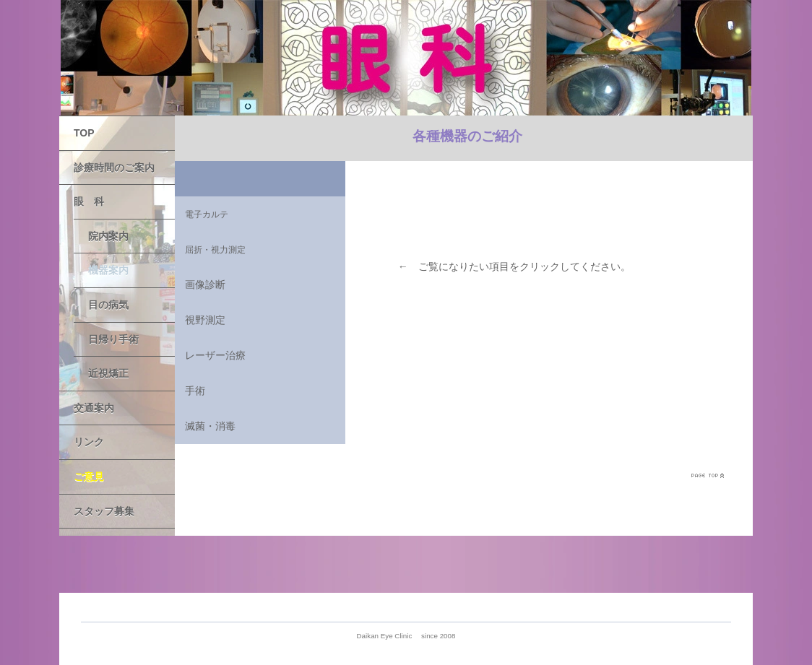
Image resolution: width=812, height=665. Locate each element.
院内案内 (108, 236)
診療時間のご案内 (114, 168)
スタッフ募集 (104, 511)
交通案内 (94, 408)
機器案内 (108, 270)
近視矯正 (108, 373)
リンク (89, 442)
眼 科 (89, 201)
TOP (84, 133)
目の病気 (108, 305)
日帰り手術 (113, 339)
